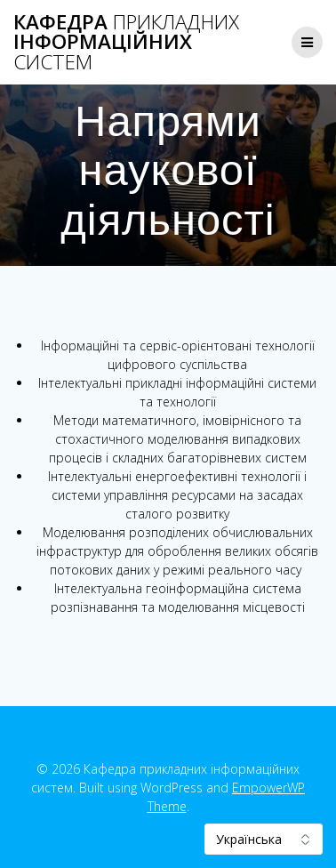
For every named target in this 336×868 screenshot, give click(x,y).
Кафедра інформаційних (126, 42)
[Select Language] (264, 839)
